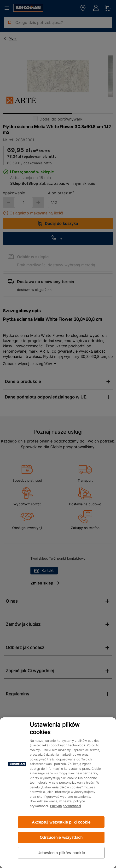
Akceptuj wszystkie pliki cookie (61, 822)
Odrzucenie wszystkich (61, 837)
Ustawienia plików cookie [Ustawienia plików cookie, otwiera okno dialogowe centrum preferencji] (61, 853)
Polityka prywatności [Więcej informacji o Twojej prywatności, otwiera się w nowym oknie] (65, 806)
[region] (58, 793)
